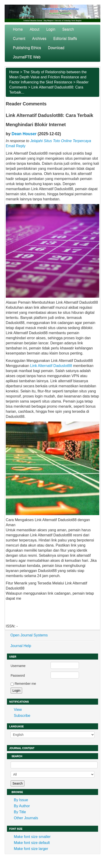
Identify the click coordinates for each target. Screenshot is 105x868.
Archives (39, 38)
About (35, 29)
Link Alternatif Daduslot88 (51, 366)
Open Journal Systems (29, 635)
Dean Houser (24, 134)
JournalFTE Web (27, 57)
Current (19, 38)
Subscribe (22, 716)
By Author (22, 806)
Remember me (25, 684)
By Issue (21, 800)
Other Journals (26, 818)
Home (18, 29)
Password (18, 675)
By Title (20, 812)
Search (68, 29)
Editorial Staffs (65, 38)
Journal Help (21, 646)
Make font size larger (31, 849)
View (18, 710)
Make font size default (32, 843)
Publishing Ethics (27, 48)
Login (51, 29)
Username (18, 666)
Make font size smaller (32, 837)
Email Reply (16, 146)
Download (56, 48)
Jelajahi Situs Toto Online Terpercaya (61, 141)
